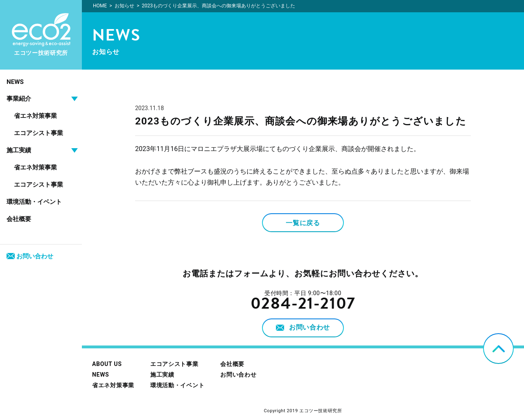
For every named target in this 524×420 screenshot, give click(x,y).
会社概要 (19, 219)
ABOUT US (107, 364)
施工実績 (162, 375)
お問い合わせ (30, 256)
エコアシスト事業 (38, 133)
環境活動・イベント (34, 202)
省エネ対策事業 (35, 116)
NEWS (15, 82)
